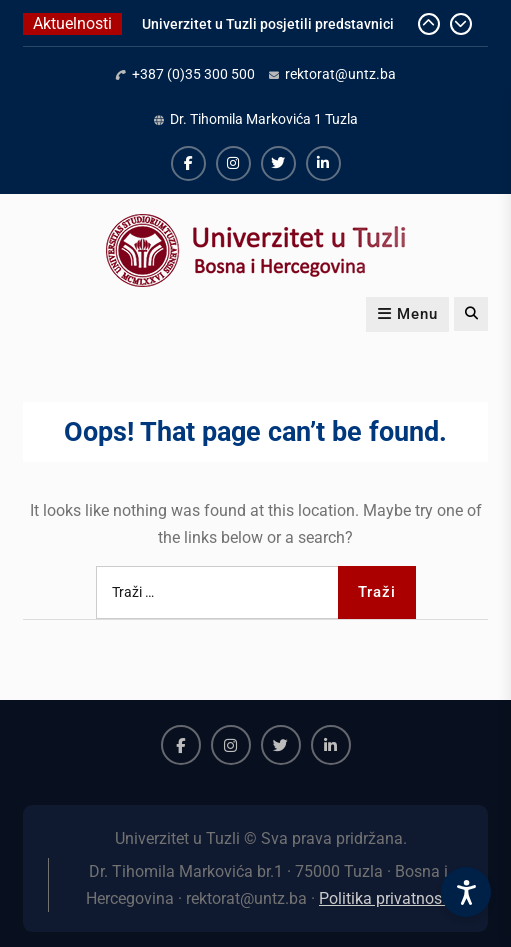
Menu (407, 314)
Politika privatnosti (385, 898)
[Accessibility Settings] (466, 892)
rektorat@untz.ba (340, 74)
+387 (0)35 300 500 (193, 74)
